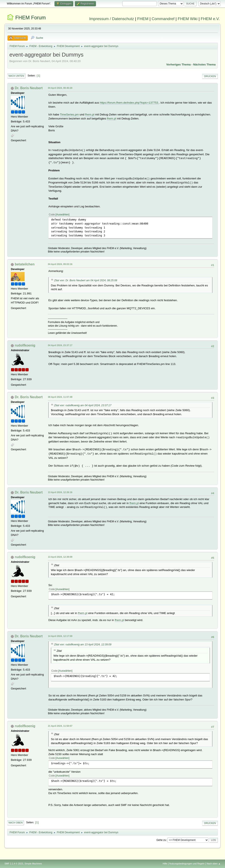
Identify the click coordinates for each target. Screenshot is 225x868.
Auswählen (63, 215)
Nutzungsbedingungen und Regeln (187, 864)
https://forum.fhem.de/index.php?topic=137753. (129, 103)
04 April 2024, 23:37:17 (60, 345)
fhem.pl (90, 114)
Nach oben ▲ (214, 864)
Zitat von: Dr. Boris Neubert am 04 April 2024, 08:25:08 (86, 280)
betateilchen (25, 264)
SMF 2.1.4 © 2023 (14, 864)
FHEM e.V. (210, 19)
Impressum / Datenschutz (112, 19)
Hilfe (165, 864)
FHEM (143, 19)
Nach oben (16, 823)
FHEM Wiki (188, 19)
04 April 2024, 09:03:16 (60, 264)
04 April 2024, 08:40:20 (60, 88)
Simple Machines (33, 864)
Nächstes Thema (204, 64)
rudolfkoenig (25, 345)
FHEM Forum (31, 17)
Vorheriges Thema (178, 64)
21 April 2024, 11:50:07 (60, 726)
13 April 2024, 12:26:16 (60, 492)
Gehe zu (161, 840)
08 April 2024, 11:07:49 (60, 397)
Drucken (210, 76)
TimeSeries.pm (69, 114)
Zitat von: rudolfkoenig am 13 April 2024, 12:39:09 (83, 645)
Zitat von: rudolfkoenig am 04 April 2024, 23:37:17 (83, 405)
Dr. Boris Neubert (29, 88)
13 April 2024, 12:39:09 (60, 557)
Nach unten (16, 76)
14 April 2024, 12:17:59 (60, 636)
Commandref (163, 19)
